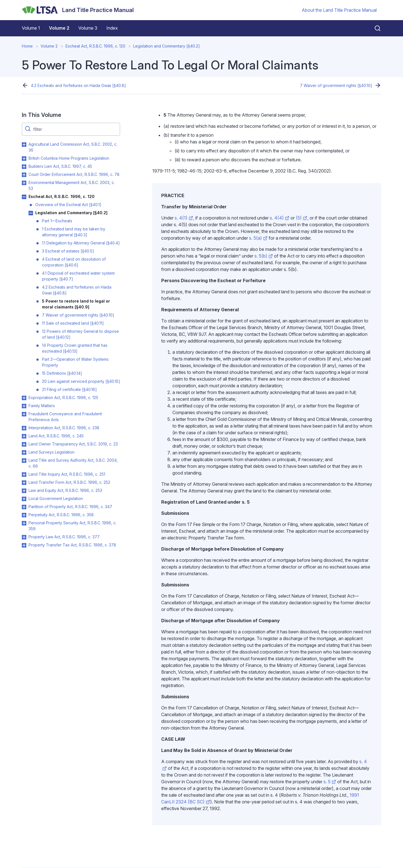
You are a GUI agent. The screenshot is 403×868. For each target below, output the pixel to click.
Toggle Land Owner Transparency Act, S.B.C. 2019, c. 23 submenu (24, 444)
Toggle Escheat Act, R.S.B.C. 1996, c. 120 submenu (24, 197)
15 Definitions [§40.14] (62, 373)
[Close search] (374, 28)
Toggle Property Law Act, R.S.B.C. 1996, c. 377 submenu (24, 537)
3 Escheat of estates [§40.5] (68, 251)
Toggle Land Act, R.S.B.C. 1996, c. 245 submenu (24, 436)
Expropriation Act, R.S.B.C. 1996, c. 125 (63, 398)
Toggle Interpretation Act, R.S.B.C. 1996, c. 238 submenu (24, 428)
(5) (302, 218)
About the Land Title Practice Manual (339, 10)
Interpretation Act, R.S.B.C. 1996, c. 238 (64, 428)
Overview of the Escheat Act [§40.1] (68, 205)
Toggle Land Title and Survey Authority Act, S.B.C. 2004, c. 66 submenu (24, 461)
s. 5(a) (258, 238)
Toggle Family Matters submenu (24, 406)
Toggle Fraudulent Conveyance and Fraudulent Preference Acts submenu (24, 414)
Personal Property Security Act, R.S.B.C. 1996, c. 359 (72, 526)
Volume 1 (31, 28)
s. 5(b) (264, 256)
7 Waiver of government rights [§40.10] (336, 85)
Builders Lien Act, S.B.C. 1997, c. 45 (60, 166)
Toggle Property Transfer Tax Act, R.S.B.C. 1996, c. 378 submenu (24, 545)
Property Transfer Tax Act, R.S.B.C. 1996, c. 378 (72, 545)
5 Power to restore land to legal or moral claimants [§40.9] (76, 304)
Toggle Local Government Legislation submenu (24, 499)
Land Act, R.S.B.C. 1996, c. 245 (56, 436)
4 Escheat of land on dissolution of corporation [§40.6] (74, 262)
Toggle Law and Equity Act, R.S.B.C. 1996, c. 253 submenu (24, 491)
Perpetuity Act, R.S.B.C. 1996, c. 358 (61, 515)
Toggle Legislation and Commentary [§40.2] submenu (31, 213)
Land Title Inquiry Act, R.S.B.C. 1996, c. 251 (67, 474)
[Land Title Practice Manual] (78, 10)
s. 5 (330, 782)
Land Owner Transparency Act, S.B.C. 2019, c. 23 (73, 444)
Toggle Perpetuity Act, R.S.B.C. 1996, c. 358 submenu (24, 515)
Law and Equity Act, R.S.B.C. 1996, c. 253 (65, 490)
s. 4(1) (184, 218)
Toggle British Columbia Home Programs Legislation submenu (24, 159)
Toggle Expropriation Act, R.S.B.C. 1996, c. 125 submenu (24, 398)
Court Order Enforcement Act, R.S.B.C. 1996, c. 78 (74, 174)
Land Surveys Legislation (51, 452)
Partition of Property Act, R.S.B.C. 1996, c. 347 (70, 507)
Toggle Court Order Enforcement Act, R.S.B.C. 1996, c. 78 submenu (24, 175)
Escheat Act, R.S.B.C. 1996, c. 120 (95, 46)
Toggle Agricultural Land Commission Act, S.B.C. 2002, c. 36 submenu (24, 145)
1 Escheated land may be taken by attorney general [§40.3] (74, 232)
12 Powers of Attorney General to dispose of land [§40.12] (80, 334)
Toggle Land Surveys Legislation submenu (24, 452)
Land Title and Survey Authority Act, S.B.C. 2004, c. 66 (73, 463)
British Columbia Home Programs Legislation (69, 158)
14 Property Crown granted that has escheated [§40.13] (75, 348)
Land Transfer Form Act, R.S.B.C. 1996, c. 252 (69, 482)
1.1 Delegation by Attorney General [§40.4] (81, 243)
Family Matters (42, 406)
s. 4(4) (280, 218)
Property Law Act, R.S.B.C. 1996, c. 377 (64, 537)
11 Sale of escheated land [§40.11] (73, 323)
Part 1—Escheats (57, 221)
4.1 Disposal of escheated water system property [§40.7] (78, 276)
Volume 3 (88, 28)
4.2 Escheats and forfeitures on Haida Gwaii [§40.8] (78, 85)
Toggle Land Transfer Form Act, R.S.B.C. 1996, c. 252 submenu (24, 483)
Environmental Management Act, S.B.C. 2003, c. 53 (72, 185)
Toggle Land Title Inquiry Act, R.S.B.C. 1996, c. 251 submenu (24, 475)
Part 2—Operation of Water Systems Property (75, 362)
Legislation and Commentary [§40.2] (167, 46)
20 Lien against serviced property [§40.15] (81, 381)
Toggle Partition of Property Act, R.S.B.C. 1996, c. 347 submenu (24, 507)
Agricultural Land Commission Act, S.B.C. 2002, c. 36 (73, 147)
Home (27, 46)
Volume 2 (59, 28)
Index (112, 28)
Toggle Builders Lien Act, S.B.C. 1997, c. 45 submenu (24, 167)
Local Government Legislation (56, 498)
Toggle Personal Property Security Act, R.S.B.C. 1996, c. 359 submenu (24, 523)
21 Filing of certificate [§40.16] (69, 389)
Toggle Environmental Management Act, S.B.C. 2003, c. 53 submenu (24, 183)
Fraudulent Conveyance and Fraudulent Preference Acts (65, 417)
